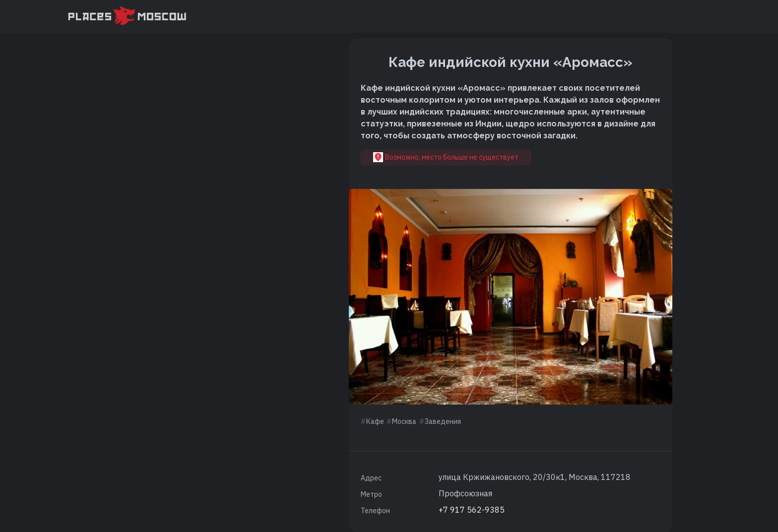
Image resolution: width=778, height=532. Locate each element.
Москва (404, 421)
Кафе (375, 421)
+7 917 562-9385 (472, 510)
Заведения (443, 421)
